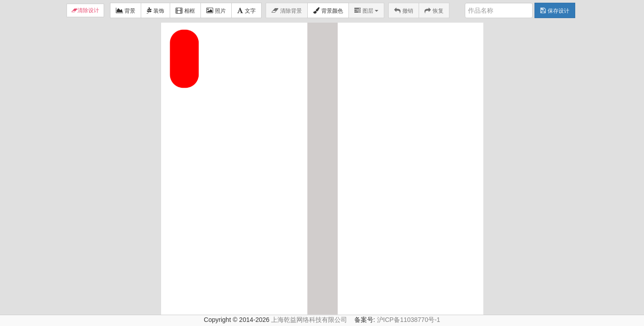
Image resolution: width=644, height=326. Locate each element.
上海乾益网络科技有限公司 (309, 320)
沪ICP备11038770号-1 (409, 320)
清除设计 (88, 10)
